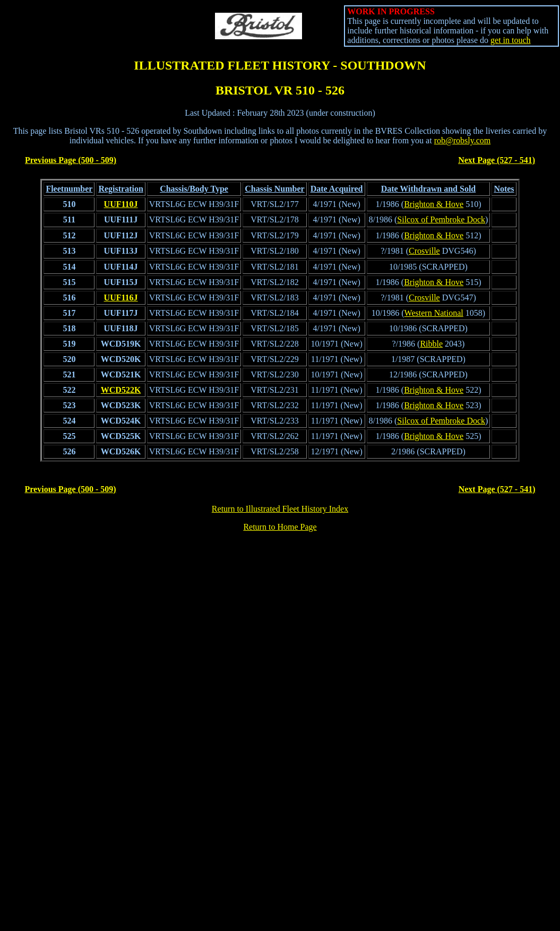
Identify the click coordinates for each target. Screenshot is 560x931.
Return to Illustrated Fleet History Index (280, 509)
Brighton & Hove (434, 204)
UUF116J (121, 298)
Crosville (424, 251)
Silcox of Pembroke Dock (441, 219)
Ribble (431, 344)
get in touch (511, 40)
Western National (434, 313)
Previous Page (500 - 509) (71, 160)
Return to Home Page (280, 527)
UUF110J (121, 204)
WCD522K (121, 390)
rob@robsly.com (463, 140)
